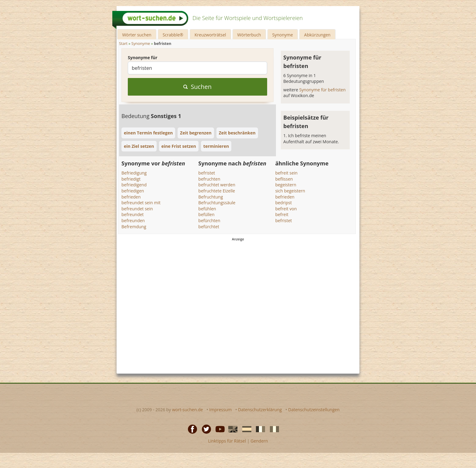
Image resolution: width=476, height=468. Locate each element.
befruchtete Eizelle (217, 191)
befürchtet (209, 227)
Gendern (259, 441)
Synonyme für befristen (323, 90)
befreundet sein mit (141, 203)
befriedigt (131, 179)
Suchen (197, 87)
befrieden (131, 197)
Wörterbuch (249, 35)
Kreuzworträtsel (210, 35)
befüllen (206, 214)
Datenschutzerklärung (260, 410)
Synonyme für (143, 58)
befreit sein (287, 173)
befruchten (209, 179)
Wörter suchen (137, 35)
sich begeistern (290, 191)
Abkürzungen (317, 35)
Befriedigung (134, 173)
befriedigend (134, 185)
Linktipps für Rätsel (227, 441)
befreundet (133, 214)
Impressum (220, 410)
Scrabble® (173, 35)
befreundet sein (137, 209)
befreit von (286, 209)
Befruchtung (211, 197)
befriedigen (133, 191)
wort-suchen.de (188, 410)
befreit (282, 214)
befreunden (133, 220)
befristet (207, 173)
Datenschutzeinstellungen (314, 410)
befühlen (207, 209)
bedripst (284, 203)
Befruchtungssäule (217, 203)
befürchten (209, 220)
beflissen (284, 179)
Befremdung (134, 227)
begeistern (286, 185)
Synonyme (283, 35)
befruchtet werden (217, 185)
